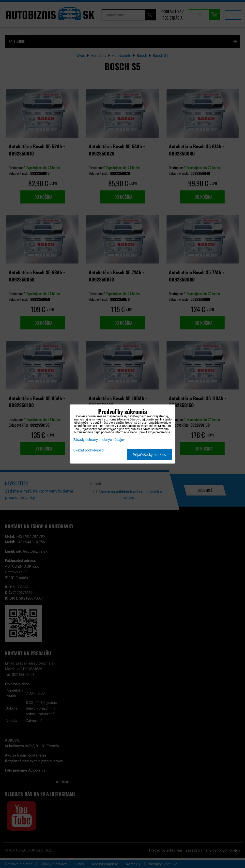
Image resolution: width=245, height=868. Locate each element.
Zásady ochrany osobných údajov (99, 440)
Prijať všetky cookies (149, 455)
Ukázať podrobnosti (88, 450)
